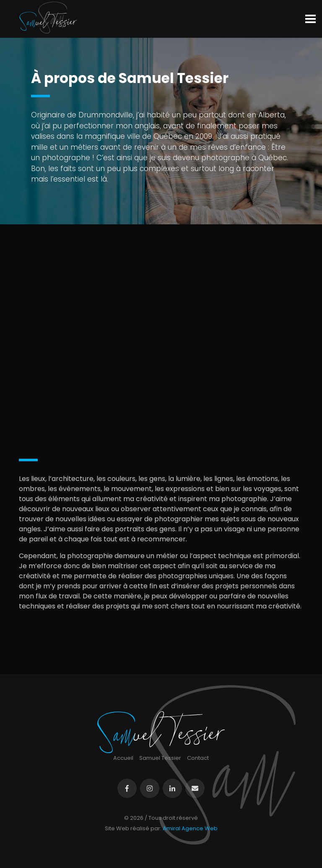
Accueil (123, 758)
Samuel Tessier (160, 758)
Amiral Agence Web (190, 828)
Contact (198, 758)
